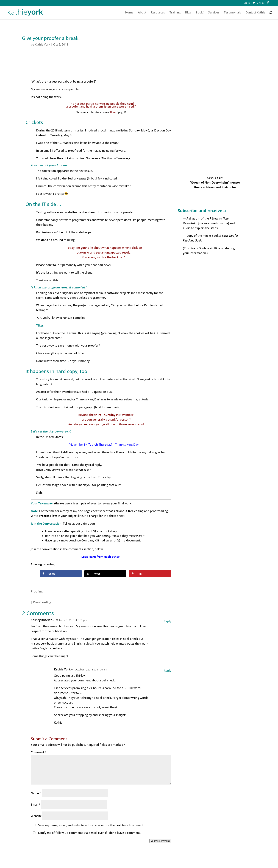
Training (175, 13)
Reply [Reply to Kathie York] (167, 671)
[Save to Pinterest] (150, 574)
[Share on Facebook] (61, 574)
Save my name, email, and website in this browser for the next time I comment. (91, 825)
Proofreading (42, 602)
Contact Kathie (255, 13)
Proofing (37, 591)
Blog (188, 13)
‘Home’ (114, 112)
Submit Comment (160, 841)
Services (214, 13)
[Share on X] (105, 574)
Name (36, 793)
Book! (200, 13)
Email (36, 805)
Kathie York (42, 44)
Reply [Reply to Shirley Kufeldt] (167, 621)
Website (36, 816)
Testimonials (232, 13)
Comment (39, 752)
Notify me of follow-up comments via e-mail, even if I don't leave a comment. (86, 833)
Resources (158, 13)
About (142, 13)
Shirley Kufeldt (41, 620)
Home (129, 13)
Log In (247, 3)
